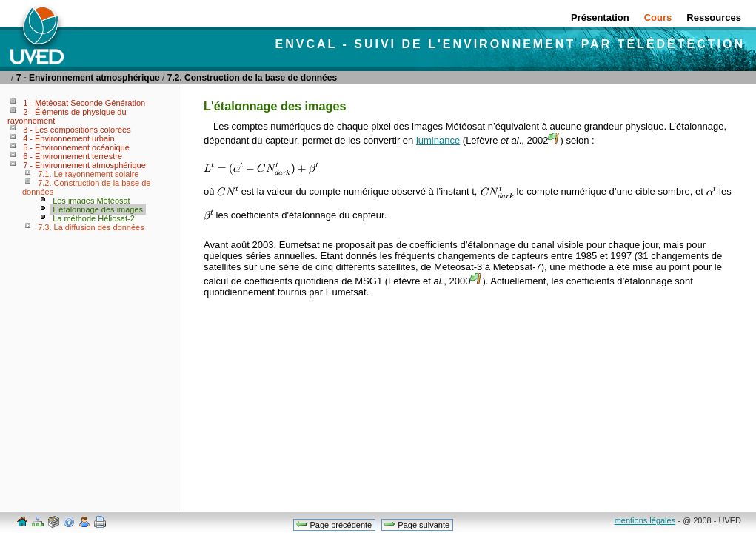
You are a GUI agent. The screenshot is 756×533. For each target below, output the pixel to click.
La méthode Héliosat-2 (94, 218)
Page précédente (334, 524)
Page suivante (417, 524)
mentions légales (645, 520)
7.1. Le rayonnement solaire (88, 174)
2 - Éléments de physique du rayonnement (67, 116)
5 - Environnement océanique (76, 147)
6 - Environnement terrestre (73, 156)
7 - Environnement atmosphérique (88, 78)
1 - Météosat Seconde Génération (84, 103)
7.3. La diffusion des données (91, 227)
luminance (438, 140)
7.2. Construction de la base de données (252, 78)
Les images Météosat (91, 201)
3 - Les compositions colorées (77, 130)
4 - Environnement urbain (69, 138)
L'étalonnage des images (98, 209)
